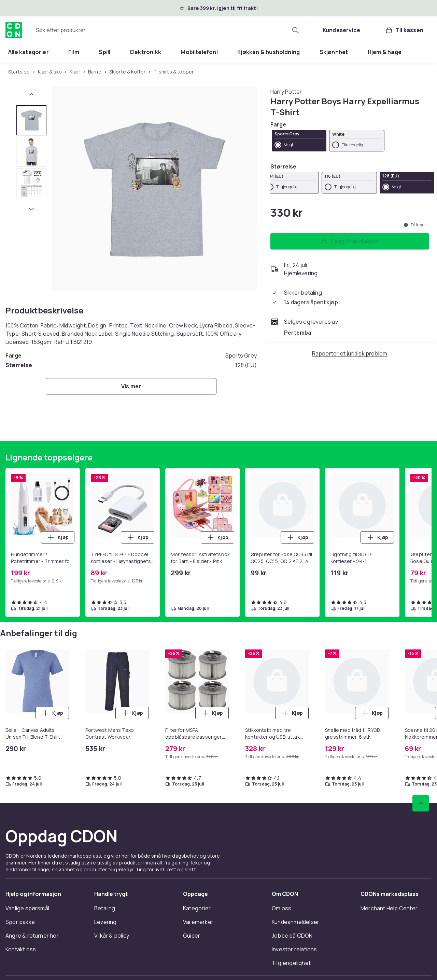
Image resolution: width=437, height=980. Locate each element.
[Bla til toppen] (421, 803)
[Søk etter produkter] (295, 30)
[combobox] (168, 30)
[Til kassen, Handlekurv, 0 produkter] (404, 30)
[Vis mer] (131, 386)
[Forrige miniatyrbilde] (31, 94)
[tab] (31, 120)
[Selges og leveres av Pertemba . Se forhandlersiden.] (298, 333)
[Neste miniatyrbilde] (31, 209)
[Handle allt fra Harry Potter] (286, 92)
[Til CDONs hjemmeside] (14, 30)
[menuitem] (29, 52)
